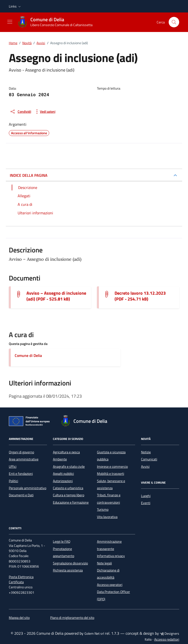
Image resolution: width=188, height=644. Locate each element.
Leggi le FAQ (62, 541)
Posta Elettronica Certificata (21, 579)
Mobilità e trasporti (111, 474)
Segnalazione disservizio (70, 563)
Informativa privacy (111, 556)
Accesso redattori (167, 639)
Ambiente (60, 459)
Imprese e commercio (112, 467)
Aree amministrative (24, 459)
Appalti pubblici (63, 474)
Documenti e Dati (21, 495)
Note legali (104, 563)
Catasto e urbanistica (68, 488)
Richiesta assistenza (68, 570)
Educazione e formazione (71, 502)
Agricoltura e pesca (66, 452)
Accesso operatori (110, 585)
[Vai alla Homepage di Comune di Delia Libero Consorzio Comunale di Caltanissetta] (58, 22)
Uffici (13, 467)
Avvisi (145, 467)
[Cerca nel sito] (174, 22)
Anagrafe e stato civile (69, 467)
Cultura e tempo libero (69, 495)
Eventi (146, 503)
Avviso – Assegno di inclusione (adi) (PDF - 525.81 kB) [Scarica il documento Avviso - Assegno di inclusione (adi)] (56, 296)
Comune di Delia (28, 355)
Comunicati (149, 459)
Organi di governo (21, 452)
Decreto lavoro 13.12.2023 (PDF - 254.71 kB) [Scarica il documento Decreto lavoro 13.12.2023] (140, 296)
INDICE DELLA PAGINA (29, 175)
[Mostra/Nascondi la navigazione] (10, 22)
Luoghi (146, 496)
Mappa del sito (19, 618)
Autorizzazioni (63, 481)
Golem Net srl (94, 634)
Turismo (103, 509)
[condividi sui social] (20, 112)
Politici (13, 481)
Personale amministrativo (28, 488)
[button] (15, 6)
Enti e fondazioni (21, 474)
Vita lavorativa (107, 517)
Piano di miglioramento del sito (72, 618)
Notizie (146, 452)
